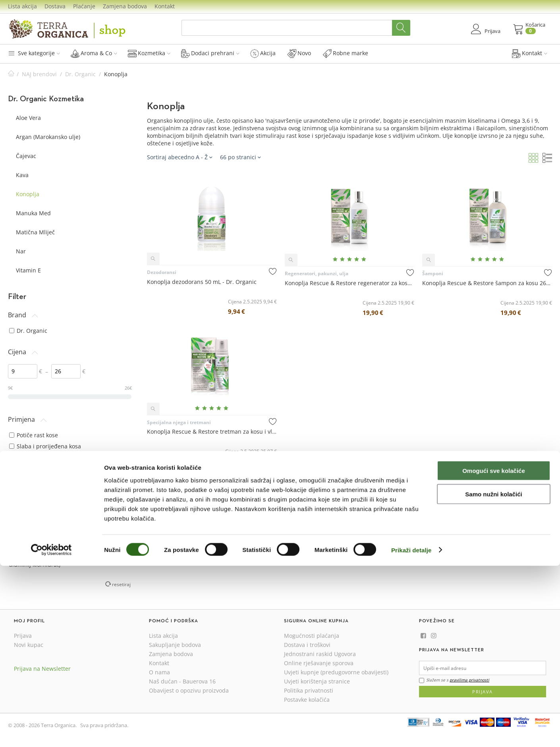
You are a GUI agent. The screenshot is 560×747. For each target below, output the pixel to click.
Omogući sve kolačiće (494, 652)
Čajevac (26, 156)
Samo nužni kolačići (493, 675)
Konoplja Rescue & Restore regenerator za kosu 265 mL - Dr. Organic (350, 283)
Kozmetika (149, 53)
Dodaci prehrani (210, 53)
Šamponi (433, 273)
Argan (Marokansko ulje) (48, 137)
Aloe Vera (28, 118)
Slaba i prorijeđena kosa (45, 446)
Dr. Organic (80, 74)
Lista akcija (22, 6)
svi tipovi (25, 520)
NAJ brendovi (39, 74)
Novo (299, 53)
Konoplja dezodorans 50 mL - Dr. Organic (202, 282)
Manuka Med (33, 213)
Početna (11, 74)
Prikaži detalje (411, 731)
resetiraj (121, 584)
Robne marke (346, 53)
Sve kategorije (34, 53)
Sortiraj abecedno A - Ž (180, 157)
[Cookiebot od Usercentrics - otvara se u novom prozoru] (51, 732)
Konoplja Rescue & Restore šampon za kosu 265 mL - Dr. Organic (487, 283)
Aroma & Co (94, 53)
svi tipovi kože (31, 483)
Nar (21, 251)
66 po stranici (240, 157)
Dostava (55, 6)
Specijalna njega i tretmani (179, 422)
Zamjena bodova (125, 6)
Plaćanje (84, 6)
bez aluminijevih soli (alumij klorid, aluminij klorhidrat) (59, 561)
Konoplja (28, 194)
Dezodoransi (162, 272)
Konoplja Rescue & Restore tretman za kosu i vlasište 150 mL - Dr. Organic (212, 431)
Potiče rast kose (34, 435)
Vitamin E (28, 270)
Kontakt (165, 6)
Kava (22, 175)
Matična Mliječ (35, 232)
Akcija (263, 53)
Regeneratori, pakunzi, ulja (317, 273)
